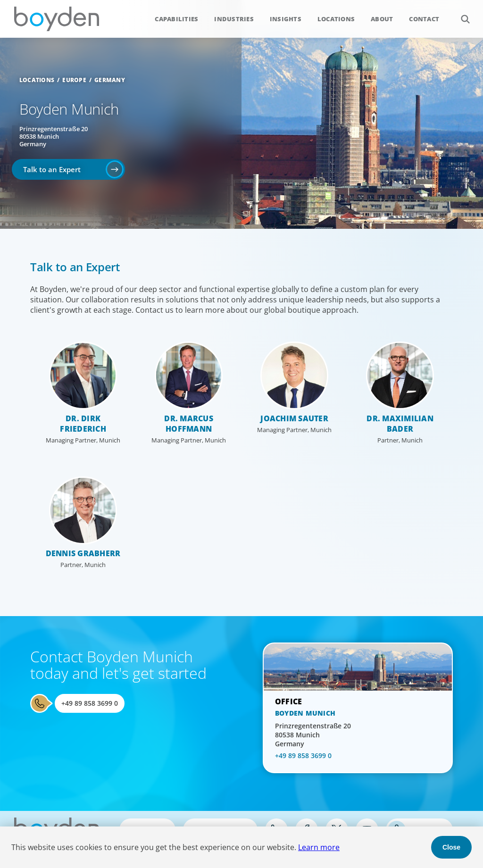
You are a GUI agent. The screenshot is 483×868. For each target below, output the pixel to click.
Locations (336, 19)
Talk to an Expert (52, 169)
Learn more (319, 847)
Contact (424, 19)
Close (451, 847)
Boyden (57, 19)
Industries (234, 19)
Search (460, 14)
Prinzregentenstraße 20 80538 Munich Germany (54, 136)
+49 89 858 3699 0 (90, 703)
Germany (110, 80)
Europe (74, 80)
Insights (286, 19)
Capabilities (176, 19)
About (382, 19)
